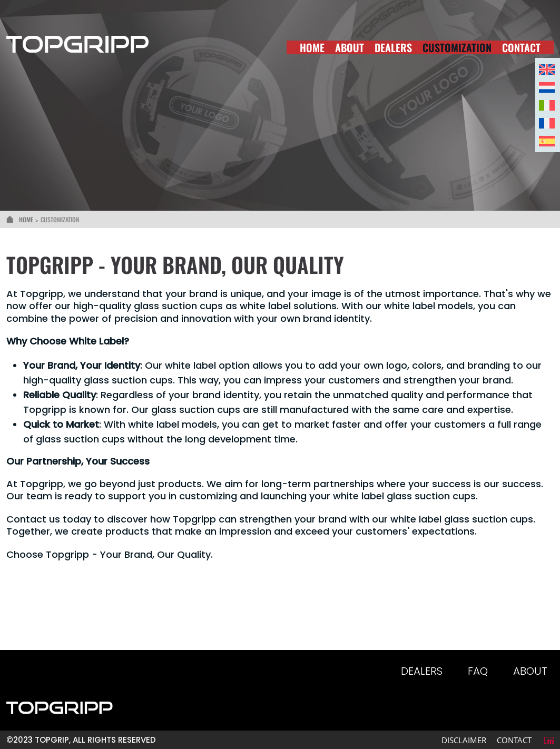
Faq (478, 671)
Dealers (393, 47)
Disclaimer (464, 740)
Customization (457, 47)
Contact (521, 47)
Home (312, 47)
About (350, 47)
